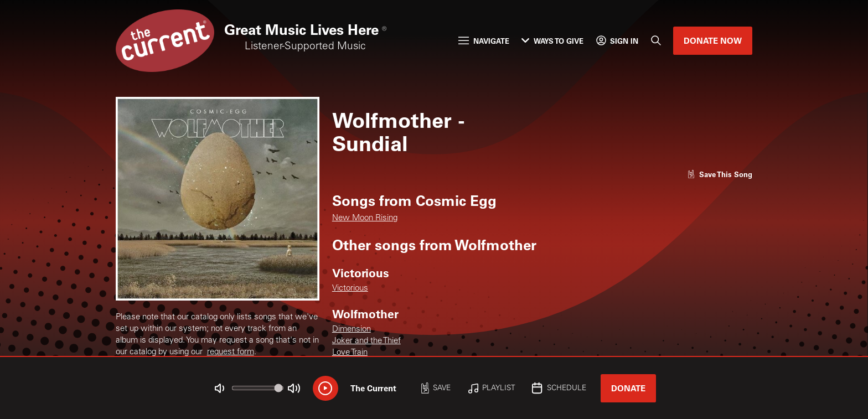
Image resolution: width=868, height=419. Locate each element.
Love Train (350, 353)
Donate (628, 388)
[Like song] (720, 174)
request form (231, 352)
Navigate (484, 41)
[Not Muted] (220, 388)
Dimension (352, 330)
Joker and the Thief (366, 341)
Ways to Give (552, 41)
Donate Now (713, 40)
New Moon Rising (365, 218)
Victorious (350, 289)
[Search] (656, 41)
